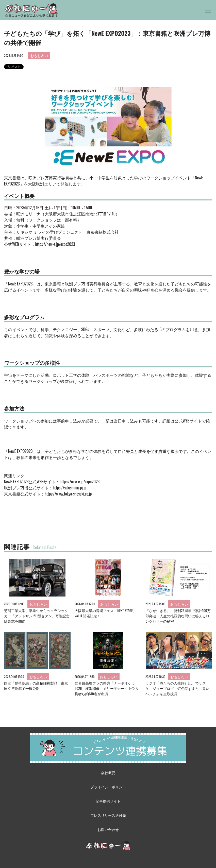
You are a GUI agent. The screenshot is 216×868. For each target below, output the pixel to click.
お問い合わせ (108, 829)
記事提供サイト (108, 801)
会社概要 (108, 772)
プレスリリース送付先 (108, 815)
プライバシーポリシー (108, 787)
